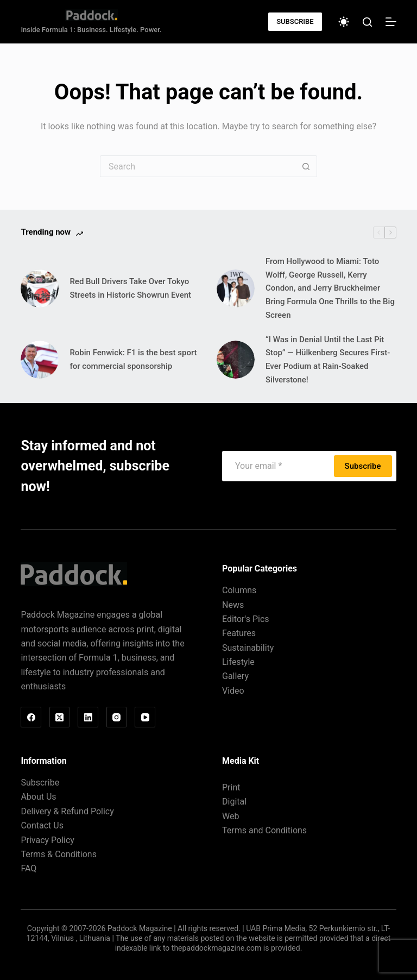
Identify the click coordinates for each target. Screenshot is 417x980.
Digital (234, 802)
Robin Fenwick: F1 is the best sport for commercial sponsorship (133, 359)
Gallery (235, 676)
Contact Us (42, 825)
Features (239, 633)
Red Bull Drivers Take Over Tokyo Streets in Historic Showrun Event (130, 288)
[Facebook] (31, 717)
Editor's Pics (246, 619)
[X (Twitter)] (60, 717)
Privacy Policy (48, 840)
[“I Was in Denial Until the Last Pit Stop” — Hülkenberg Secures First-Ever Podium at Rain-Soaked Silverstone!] (236, 360)
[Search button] (306, 166)
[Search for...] (198, 166)
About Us (38, 797)
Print (231, 787)
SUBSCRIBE (295, 21)
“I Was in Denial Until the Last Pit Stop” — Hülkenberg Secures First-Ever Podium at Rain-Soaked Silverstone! (328, 360)
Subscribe (363, 466)
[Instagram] (117, 717)
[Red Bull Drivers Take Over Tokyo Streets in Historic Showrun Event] (40, 288)
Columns (239, 590)
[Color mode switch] (344, 22)
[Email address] (279, 466)
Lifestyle (238, 662)
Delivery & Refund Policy (67, 811)
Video (233, 691)
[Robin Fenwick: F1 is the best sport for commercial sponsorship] (40, 360)
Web (230, 816)
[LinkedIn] (88, 717)
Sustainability (248, 648)
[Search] (367, 22)
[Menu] (391, 22)
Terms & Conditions (59, 854)
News (233, 605)
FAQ (29, 868)
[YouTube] (145, 717)
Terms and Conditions (264, 830)
